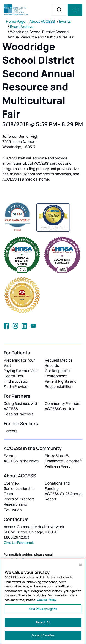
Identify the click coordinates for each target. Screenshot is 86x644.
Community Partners (63, 403)
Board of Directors (19, 499)
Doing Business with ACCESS (21, 406)
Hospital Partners (19, 414)
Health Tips (13, 376)
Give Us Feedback (19, 543)
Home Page (16, 21)
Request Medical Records (59, 363)
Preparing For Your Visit (19, 363)
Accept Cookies (43, 635)
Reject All (43, 622)
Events (65, 21)
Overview (12, 483)
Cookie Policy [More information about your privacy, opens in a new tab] (47, 600)
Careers (10, 431)
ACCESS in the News (21, 461)
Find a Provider (16, 386)
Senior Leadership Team (19, 491)
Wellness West (58, 466)
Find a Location (17, 381)
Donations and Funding (57, 486)
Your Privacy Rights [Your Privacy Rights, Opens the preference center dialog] (43, 609)
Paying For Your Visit (21, 371)
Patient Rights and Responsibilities (61, 384)
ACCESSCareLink (60, 409)
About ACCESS (42, 21)
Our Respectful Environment (58, 373)
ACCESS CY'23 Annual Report (64, 496)
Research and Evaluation (15, 507)
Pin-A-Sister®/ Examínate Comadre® (63, 458)
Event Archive (22, 27)
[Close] (80, 565)
